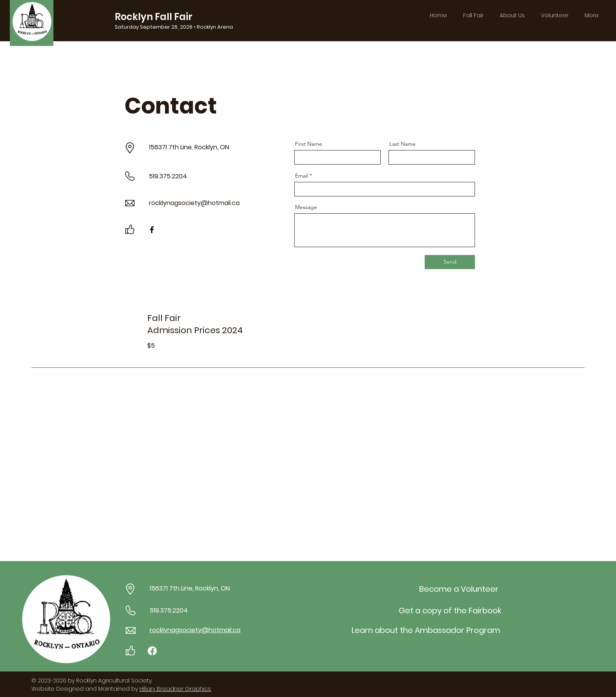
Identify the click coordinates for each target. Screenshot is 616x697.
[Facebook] (152, 230)
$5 (152, 346)
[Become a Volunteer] (459, 589)
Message (306, 207)
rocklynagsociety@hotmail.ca (194, 203)
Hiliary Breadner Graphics (175, 689)
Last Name (402, 144)
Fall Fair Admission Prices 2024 (195, 324)
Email (302, 176)
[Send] (450, 262)
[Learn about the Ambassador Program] (426, 630)
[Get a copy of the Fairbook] (450, 611)
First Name (309, 144)
